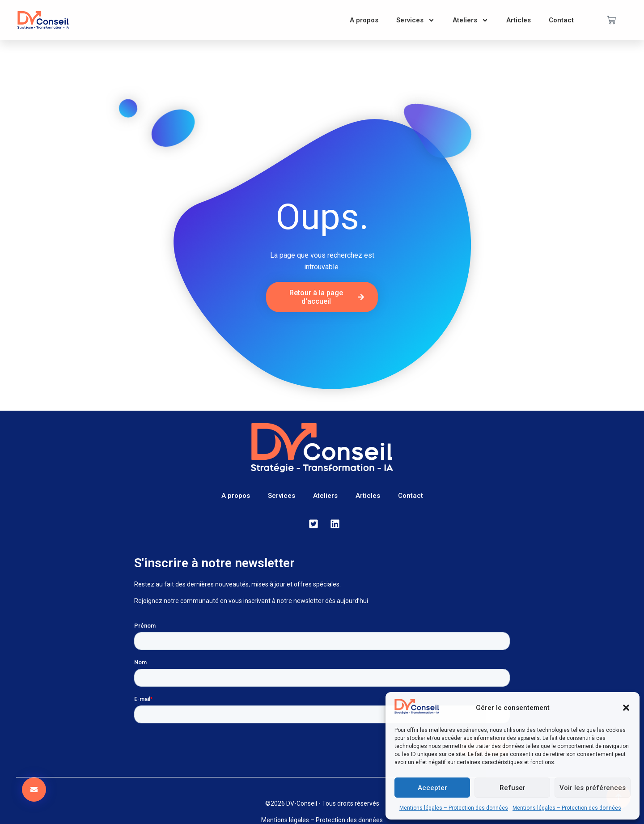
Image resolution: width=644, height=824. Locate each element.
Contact (561, 20)
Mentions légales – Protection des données (454, 808)
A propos (364, 20)
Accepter (432, 788)
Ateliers (470, 20)
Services (415, 20)
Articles (519, 20)
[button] (626, 708)
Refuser (513, 788)
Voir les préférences (593, 788)
